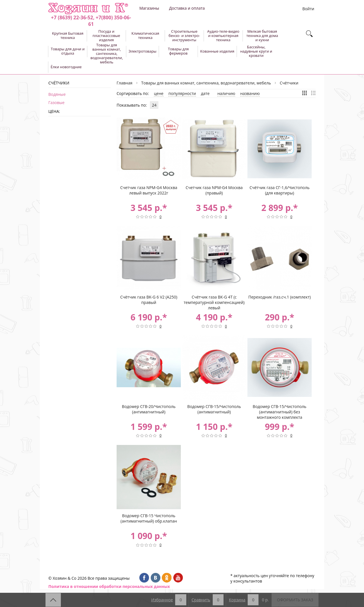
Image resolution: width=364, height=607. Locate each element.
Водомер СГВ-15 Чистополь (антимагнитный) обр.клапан (149, 518)
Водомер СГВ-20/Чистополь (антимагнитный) (149, 409)
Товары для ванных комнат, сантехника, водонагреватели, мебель (206, 83)
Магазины (149, 8)
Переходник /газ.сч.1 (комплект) (279, 297)
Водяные (57, 94)
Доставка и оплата (187, 8)
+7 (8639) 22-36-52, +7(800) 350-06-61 (91, 21)
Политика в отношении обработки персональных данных (109, 586)
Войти (308, 9)
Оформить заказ (295, 600)
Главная (125, 83)
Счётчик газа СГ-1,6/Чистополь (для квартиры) (279, 190)
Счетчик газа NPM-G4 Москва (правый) (214, 190)
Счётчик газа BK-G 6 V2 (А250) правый (149, 300)
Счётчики (289, 83)
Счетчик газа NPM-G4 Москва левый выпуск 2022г (149, 190)
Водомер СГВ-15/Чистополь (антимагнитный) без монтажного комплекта (280, 412)
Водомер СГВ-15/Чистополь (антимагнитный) (214, 409)
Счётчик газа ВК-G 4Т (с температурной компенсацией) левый (214, 302)
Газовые (56, 102)
